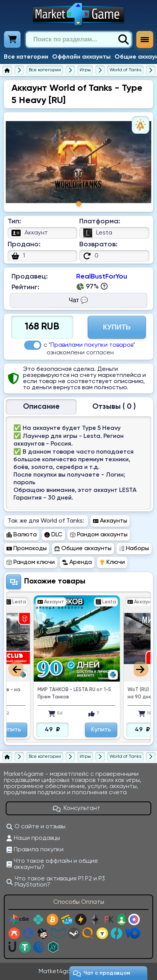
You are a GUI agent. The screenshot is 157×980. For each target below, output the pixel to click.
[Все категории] (45, 70)
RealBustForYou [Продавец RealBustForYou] (102, 277)
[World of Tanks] (125, 70)
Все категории (26, 57)
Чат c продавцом (102, 973)
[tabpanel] (78, 162)
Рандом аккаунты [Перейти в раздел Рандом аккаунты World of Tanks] (99, 535)
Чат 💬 (79, 300)
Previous (16, 669)
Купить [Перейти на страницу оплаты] (117, 327)
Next (141, 669)
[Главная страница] (7, 70)
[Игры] (85, 70)
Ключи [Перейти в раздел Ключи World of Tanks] (112, 562)
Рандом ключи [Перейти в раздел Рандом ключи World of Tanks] (31, 562)
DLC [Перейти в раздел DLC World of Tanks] (53, 535)
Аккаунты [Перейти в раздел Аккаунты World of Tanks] (110, 521)
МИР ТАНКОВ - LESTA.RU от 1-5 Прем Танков (74, 693)
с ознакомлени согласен (80, 348)
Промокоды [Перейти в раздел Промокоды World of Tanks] (27, 549)
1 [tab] (79, 204)
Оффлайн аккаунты (81, 57)
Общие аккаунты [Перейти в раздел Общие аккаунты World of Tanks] (83, 549)
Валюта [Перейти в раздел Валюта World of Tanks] (22, 535)
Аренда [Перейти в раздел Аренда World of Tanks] (77, 562)
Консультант (77, 808)
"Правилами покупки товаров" (92, 345)
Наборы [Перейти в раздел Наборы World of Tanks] (134, 549)
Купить (101, 730)
